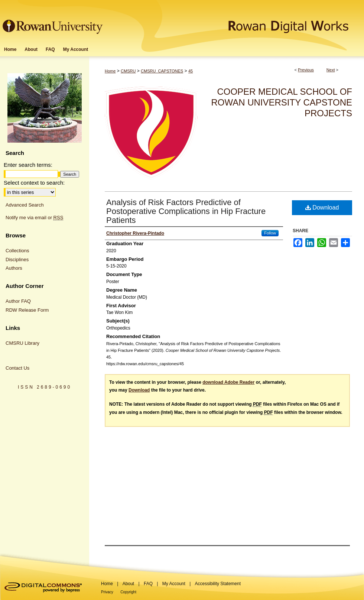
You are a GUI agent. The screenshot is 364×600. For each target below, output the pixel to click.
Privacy (107, 592)
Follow (270, 233)
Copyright (128, 592)
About (128, 584)
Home (110, 71)
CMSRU (128, 71)
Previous (306, 70)
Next (331, 70)
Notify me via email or (34, 218)
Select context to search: (34, 183)
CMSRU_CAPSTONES (162, 71)
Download (322, 207)
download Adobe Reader (228, 382)
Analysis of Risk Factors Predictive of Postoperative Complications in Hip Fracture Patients (186, 211)
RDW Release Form (27, 310)
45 (191, 71)
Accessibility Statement (218, 584)
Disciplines (17, 260)
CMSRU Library (22, 343)
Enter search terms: (28, 165)
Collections (17, 251)
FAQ (148, 584)
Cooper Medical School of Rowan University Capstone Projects (282, 102)
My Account (174, 584)
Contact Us (17, 368)
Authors (14, 268)
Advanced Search (25, 205)
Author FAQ (18, 301)
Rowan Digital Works (234, 21)
